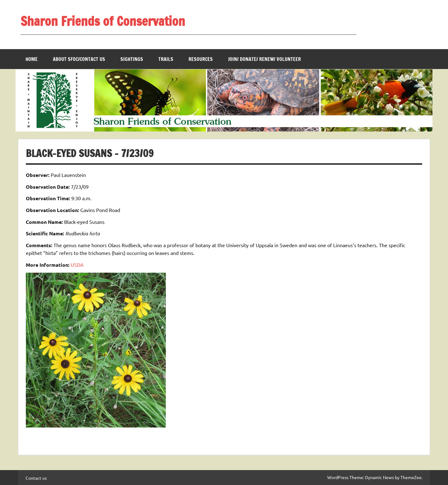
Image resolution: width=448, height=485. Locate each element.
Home (32, 59)
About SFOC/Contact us (79, 59)
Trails (166, 59)
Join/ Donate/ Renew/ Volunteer (264, 59)
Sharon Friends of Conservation (103, 21)
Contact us (36, 478)
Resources (201, 59)
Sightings (132, 59)
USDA (77, 265)
